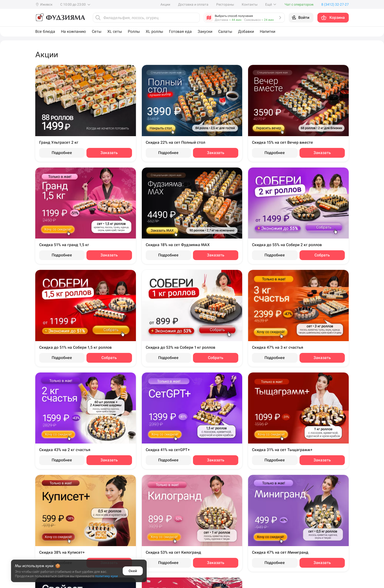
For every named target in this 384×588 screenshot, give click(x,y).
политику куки (106, 576)
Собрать (322, 255)
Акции (165, 4)
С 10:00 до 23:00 (76, 4)
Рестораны (225, 4)
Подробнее (62, 153)
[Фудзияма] (60, 18)
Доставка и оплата (193, 4)
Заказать (109, 153)
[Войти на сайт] (301, 18)
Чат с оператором (299, 4)
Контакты (250, 4)
